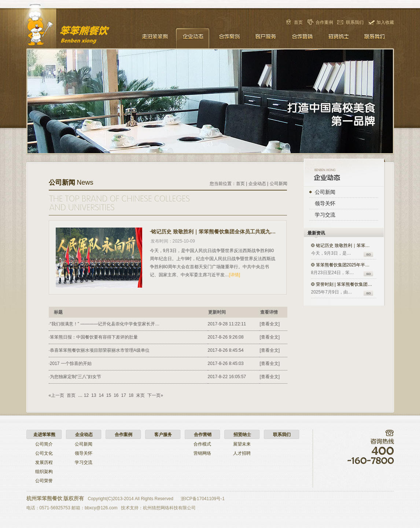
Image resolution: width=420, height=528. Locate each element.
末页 (140, 395)
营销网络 (202, 453)
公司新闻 (325, 192)
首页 (298, 22)
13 (94, 395)
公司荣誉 (44, 481)
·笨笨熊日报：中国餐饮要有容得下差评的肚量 (93, 337)
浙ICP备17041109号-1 (203, 499)
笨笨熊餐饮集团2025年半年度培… (345, 265)
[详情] (235, 275)
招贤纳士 (339, 37)
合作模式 (202, 444)
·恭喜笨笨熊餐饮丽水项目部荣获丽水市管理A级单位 (99, 350)
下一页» (155, 395)
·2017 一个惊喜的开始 (70, 363)
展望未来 (242, 444)
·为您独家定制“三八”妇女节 (75, 377)
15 (109, 395)
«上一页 (57, 395)
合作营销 (302, 37)
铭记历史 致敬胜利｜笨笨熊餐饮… (345, 245)
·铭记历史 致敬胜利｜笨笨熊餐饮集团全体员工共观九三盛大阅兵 (213, 232)
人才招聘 (242, 453)
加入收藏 (385, 22)
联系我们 (355, 22)
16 (116, 395)
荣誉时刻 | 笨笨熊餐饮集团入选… (345, 284)
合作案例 (324, 22)
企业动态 (192, 37)
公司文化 (44, 453)
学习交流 (325, 215)
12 (86, 395)
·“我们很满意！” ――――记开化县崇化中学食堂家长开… (104, 324)
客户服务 (266, 37)
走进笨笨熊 (156, 37)
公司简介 (44, 444)
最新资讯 (316, 233)
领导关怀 (325, 203)
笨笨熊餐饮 (82, 32)
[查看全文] (270, 324)
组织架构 (44, 472)
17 (124, 395)
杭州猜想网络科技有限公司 (169, 508)
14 (101, 395)
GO (368, 254)
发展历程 (44, 462)
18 (131, 395)
